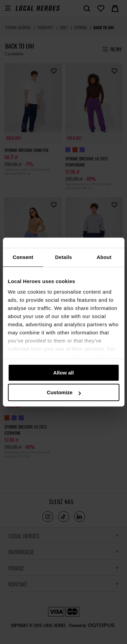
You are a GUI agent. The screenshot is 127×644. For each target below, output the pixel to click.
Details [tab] (64, 257)
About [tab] (104, 257)
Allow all (63, 373)
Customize (64, 392)
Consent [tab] (23, 257)
